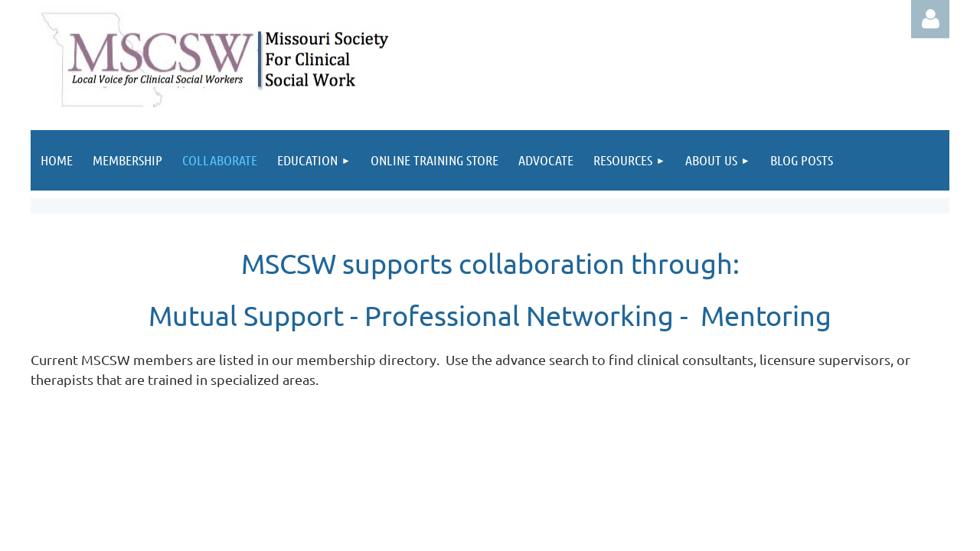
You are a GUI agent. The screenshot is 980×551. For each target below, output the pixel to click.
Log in (930, 19)
